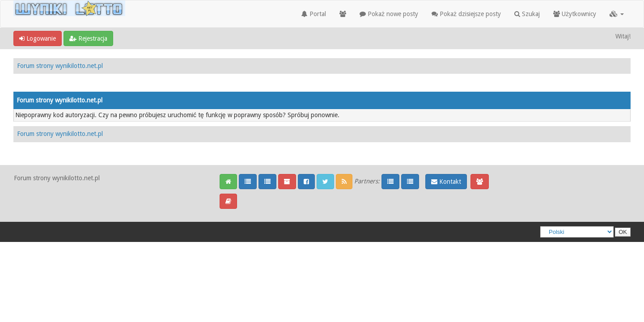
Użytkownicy (575, 14)
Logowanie (38, 38)
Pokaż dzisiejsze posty (466, 14)
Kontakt (446, 182)
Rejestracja (88, 38)
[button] (617, 14)
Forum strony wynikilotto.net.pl (60, 66)
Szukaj (527, 14)
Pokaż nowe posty (389, 14)
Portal (314, 14)
